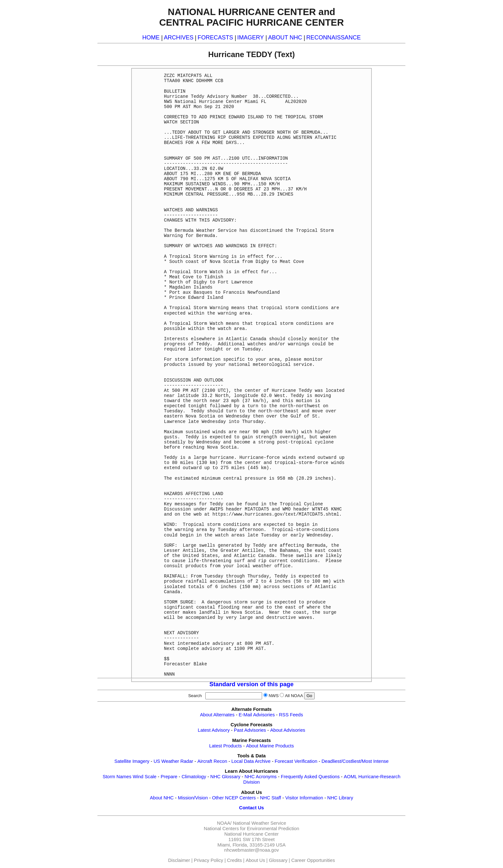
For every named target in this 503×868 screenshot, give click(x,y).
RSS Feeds (291, 715)
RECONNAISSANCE (334, 38)
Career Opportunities (313, 860)
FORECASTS (215, 38)
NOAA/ (224, 823)
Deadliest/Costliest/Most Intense (355, 761)
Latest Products (226, 746)
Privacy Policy (208, 860)
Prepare (169, 777)
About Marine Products (270, 746)
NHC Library (340, 798)
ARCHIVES (179, 38)
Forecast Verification (296, 761)
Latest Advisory (214, 730)
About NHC (162, 798)
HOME (151, 38)
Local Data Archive (251, 761)
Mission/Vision (193, 798)
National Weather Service (260, 823)
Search (196, 696)
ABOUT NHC (285, 38)
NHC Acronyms (260, 777)
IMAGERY (251, 38)
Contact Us (251, 808)
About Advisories (288, 730)
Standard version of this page (251, 684)
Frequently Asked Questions (310, 777)
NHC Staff (270, 798)
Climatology (194, 777)
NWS (273, 696)
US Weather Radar (174, 761)
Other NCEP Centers (234, 798)
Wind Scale (145, 777)
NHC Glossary (226, 777)
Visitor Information (304, 798)
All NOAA (294, 696)
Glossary (278, 860)
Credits (234, 860)
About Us (255, 860)
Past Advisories (250, 730)
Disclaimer (179, 860)
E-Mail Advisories (257, 715)
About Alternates (217, 715)
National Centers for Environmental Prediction (251, 829)
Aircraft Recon (212, 761)
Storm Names (117, 777)
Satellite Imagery (132, 761)
